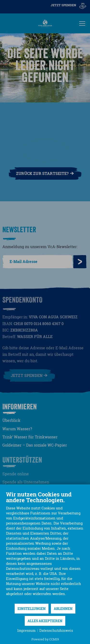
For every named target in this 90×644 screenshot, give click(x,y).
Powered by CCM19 (45, 639)
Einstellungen (32, 609)
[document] (45, 547)
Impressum (26, 630)
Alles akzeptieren (45, 621)
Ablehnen (63, 609)
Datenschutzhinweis (56, 630)
